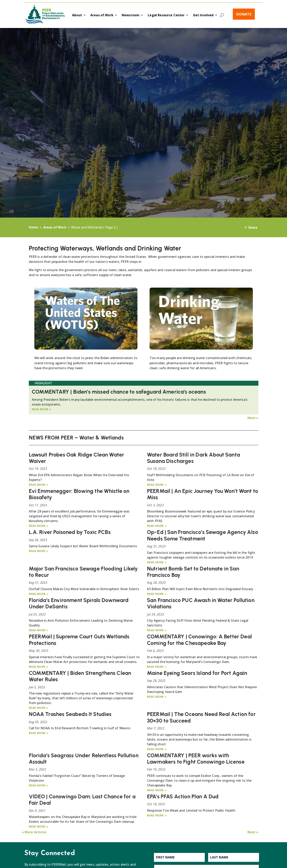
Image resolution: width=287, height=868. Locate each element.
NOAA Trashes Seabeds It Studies (70, 714)
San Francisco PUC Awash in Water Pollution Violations (201, 603)
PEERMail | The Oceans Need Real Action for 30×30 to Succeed (201, 717)
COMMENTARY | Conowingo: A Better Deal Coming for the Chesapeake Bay (199, 640)
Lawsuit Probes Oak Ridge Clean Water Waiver (77, 458)
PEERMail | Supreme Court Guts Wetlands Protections (79, 640)
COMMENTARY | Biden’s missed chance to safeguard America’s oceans (119, 392)
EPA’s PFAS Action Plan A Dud (183, 796)
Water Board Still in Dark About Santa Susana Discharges (193, 458)
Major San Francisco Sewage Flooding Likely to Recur (83, 572)
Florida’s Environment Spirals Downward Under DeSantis (79, 603)
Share (253, 227)
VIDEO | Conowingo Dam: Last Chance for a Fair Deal (82, 800)
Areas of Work (102, 15)
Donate (244, 14)
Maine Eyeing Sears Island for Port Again (197, 673)
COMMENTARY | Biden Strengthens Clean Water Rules (80, 676)
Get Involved (203, 15)
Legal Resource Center (166, 15)
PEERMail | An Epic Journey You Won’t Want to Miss (202, 494)
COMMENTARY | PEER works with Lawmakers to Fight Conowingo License (196, 759)
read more (40, 409)
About (77, 15)
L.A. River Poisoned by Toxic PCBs (70, 532)
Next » (253, 418)
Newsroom (131, 15)
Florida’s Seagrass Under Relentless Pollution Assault (84, 759)
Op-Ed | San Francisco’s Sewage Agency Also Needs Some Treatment (202, 535)
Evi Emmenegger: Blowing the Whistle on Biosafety (79, 494)
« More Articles (34, 832)
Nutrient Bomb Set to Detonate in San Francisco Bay (193, 572)
